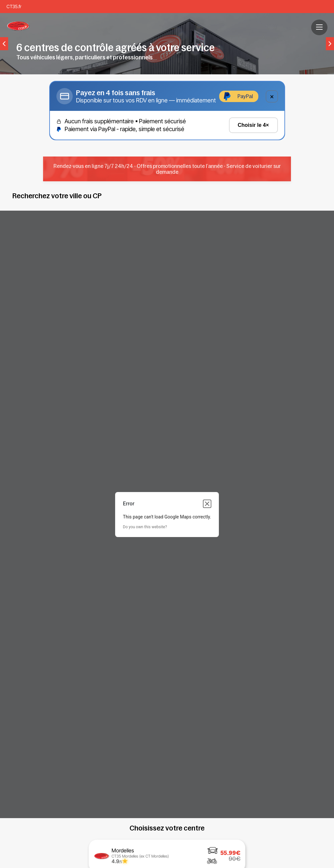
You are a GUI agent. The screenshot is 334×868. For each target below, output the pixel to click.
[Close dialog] (207, 504)
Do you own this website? (145, 527)
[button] (319, 27)
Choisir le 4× (253, 125)
